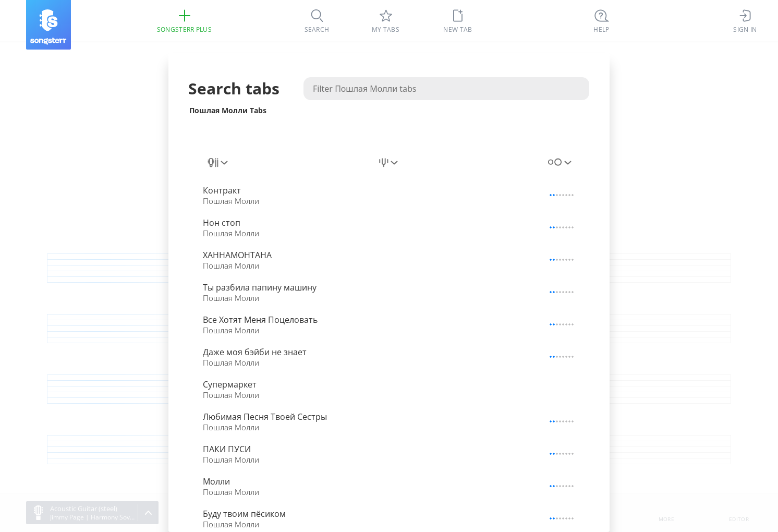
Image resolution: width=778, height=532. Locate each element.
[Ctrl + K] (602, 21)
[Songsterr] (48, 25)
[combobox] (218, 163)
